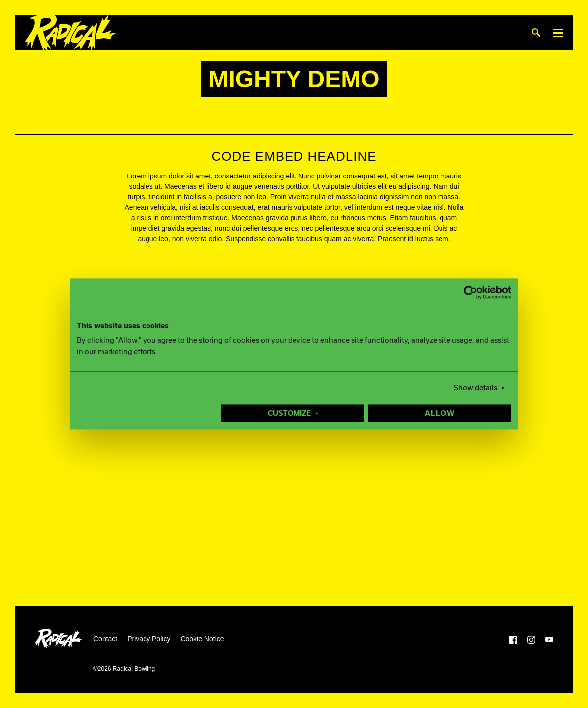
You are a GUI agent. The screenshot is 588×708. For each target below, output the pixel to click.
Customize (289, 414)
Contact (105, 639)
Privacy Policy (149, 639)
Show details (476, 388)
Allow (440, 414)
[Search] (536, 33)
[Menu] (558, 33)
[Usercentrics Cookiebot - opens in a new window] (468, 292)
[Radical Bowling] (71, 33)
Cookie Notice (202, 639)
